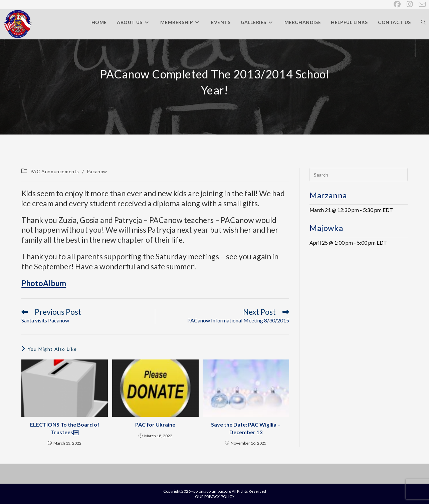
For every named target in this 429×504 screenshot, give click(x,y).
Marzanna (328, 195)
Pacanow (97, 171)
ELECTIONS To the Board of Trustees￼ (65, 428)
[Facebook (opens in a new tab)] (397, 4)
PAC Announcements (55, 171)
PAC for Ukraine (155, 424)
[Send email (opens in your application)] (421, 4)
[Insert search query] (359, 175)
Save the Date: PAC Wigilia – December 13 (246, 428)
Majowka (326, 228)
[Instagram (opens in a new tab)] (410, 4)
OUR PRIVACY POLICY (215, 496)
